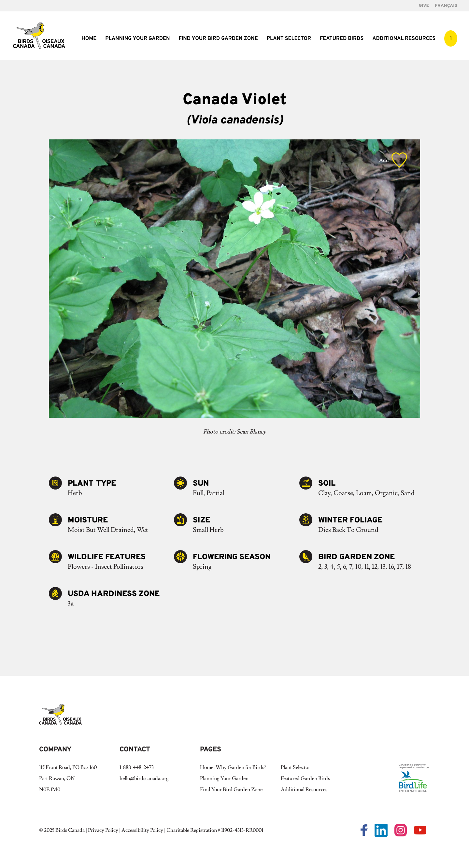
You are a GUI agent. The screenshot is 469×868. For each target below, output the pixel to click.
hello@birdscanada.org (144, 778)
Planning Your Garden (137, 39)
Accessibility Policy (142, 830)
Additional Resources (404, 39)
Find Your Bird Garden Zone (218, 39)
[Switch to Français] (446, 8)
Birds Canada (70, 830)
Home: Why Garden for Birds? (233, 767)
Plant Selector (289, 39)
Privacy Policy (103, 830)
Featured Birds (342, 39)
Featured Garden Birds (305, 778)
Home (89, 39)
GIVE (424, 6)
